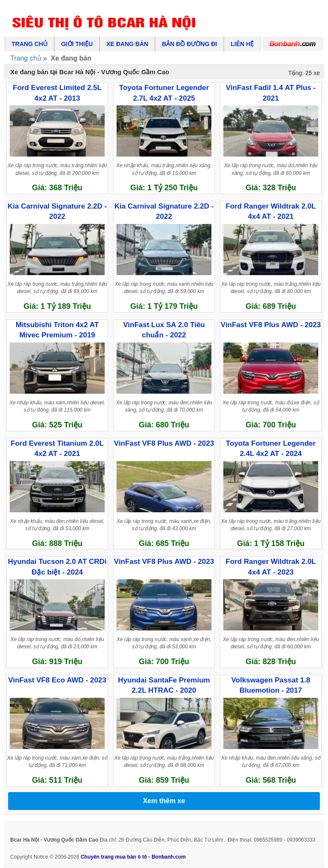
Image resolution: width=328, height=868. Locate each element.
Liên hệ (242, 44)
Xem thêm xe (164, 801)
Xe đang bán (127, 44)
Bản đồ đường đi (189, 44)
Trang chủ (29, 44)
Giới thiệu (77, 44)
